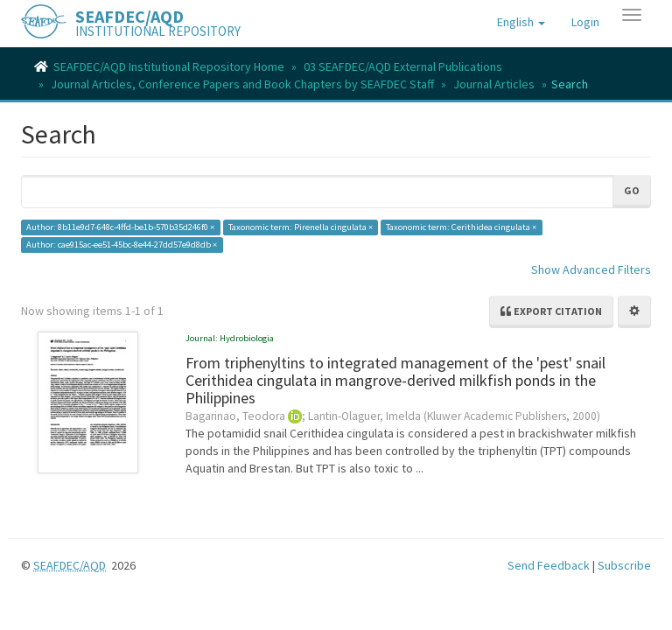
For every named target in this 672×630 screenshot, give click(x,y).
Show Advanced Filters (591, 269)
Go (632, 190)
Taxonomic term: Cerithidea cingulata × (461, 227)
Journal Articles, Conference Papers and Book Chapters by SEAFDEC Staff (242, 84)
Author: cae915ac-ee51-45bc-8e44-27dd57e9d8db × (122, 245)
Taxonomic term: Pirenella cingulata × (301, 227)
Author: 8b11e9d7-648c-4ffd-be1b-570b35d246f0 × (120, 227)
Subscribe (624, 565)
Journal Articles (494, 84)
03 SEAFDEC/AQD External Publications (403, 66)
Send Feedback (549, 565)
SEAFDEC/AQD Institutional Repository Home (169, 66)
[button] (521, 22)
